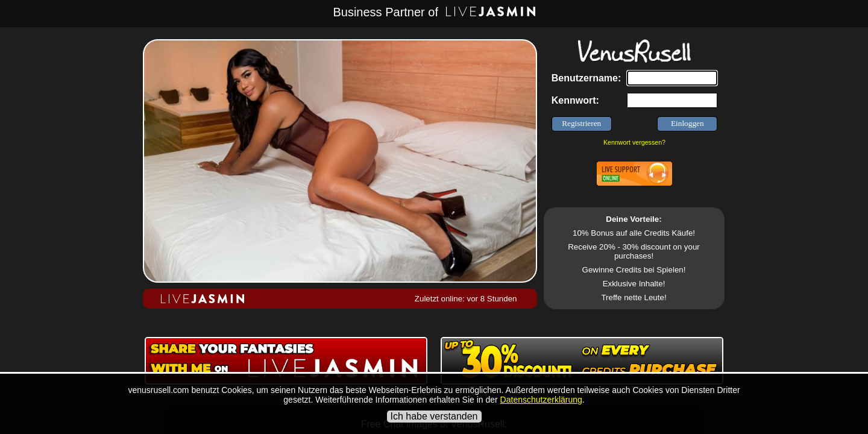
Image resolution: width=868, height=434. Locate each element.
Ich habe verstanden (434, 416)
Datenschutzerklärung (541, 400)
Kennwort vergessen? (634, 142)
